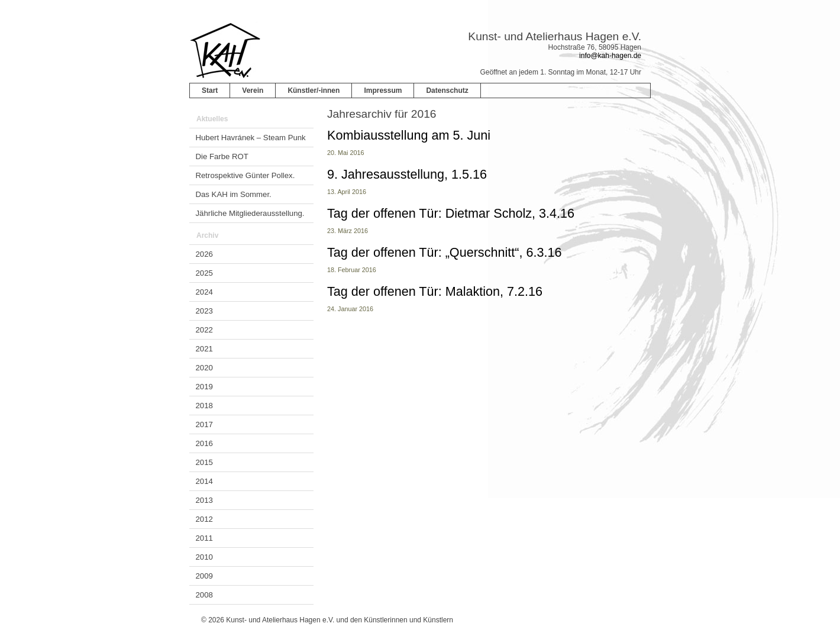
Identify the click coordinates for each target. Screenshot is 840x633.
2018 (204, 406)
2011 (204, 538)
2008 (204, 595)
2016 (204, 443)
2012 (204, 519)
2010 (204, 557)
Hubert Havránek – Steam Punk (251, 138)
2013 (204, 500)
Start (210, 91)
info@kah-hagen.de (610, 56)
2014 (204, 481)
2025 (204, 273)
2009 (204, 576)
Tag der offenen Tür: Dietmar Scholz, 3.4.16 (451, 213)
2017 (204, 424)
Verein (253, 91)
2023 (204, 311)
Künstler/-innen (314, 91)
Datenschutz (447, 91)
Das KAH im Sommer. (234, 194)
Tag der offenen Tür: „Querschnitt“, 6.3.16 (445, 252)
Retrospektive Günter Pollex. (245, 175)
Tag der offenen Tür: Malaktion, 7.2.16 (435, 291)
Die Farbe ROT (222, 156)
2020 (204, 368)
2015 (204, 462)
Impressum (383, 91)
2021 (204, 349)
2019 (204, 387)
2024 (204, 292)
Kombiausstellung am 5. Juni (409, 135)
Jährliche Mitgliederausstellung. (250, 213)
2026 (204, 254)
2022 (204, 330)
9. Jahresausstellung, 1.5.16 (407, 174)
